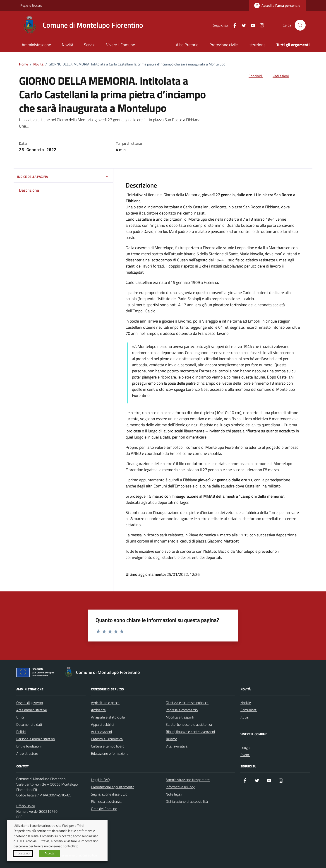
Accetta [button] (50, 853)
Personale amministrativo (36, 739)
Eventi (245, 755)
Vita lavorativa (177, 746)
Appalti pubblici (102, 724)
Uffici (20, 717)
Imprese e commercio (182, 710)
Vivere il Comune (121, 45)
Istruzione (257, 45)
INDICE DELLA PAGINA (63, 177)
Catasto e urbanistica (107, 739)
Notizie (246, 703)
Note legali (174, 794)
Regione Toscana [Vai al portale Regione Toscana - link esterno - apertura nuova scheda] (31, 5)
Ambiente (98, 710)
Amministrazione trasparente (188, 780)
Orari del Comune (104, 809)
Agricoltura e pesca (105, 703)
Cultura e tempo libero (108, 746)
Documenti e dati (29, 724)
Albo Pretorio (187, 45)
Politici (21, 732)
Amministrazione (36, 45)
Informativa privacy (180, 787)
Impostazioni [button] (23, 853)
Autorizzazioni (101, 732)
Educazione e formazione (110, 753)
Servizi (90, 45)
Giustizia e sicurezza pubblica (187, 703)
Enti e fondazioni (29, 746)
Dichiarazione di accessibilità (187, 801)
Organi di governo (30, 703)
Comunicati (249, 710)
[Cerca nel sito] (300, 25)
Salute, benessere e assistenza (189, 724)
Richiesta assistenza (106, 801)
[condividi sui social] (252, 76)
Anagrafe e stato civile (108, 717)
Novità (67, 45)
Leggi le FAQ (100, 780)
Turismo (171, 739)
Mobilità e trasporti (180, 717)
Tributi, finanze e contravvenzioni (190, 732)
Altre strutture (27, 753)
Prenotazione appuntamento (113, 787)
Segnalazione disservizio (109, 794)
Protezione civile (224, 45)
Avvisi (245, 717)
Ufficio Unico (26, 806)
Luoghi (245, 747)
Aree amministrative (32, 710)
